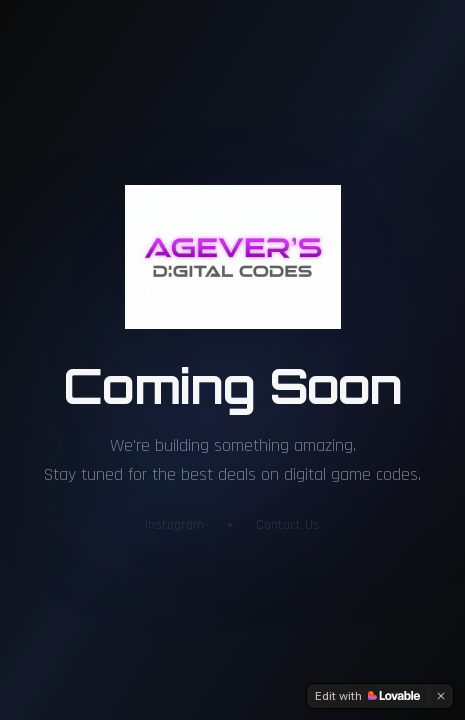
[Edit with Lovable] (367, 696)
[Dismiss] (441, 696)
